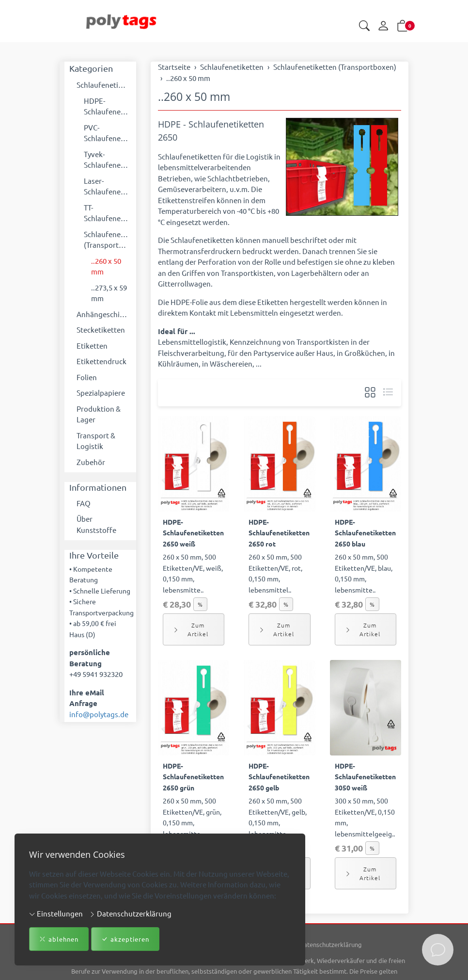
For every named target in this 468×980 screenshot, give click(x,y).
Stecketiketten (101, 329)
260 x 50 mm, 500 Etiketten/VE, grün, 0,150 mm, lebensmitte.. (192, 817)
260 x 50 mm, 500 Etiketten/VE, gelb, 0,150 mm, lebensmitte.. (278, 817)
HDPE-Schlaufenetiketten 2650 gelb (279, 777)
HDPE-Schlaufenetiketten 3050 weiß (365, 777)
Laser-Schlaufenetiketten (108, 186)
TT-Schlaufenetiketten (108, 213)
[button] (364, 26)
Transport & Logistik (96, 441)
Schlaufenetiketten (104, 85)
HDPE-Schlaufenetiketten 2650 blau (365, 533)
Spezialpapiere (101, 393)
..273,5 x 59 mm (109, 293)
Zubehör (91, 462)
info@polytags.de (99, 714)
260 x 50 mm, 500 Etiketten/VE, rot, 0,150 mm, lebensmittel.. (275, 573)
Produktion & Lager (99, 414)
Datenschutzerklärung (130, 913)
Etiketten (92, 345)
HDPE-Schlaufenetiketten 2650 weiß (193, 533)
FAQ (84, 503)
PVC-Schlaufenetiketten (108, 133)
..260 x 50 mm (194, 96)
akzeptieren (125, 939)
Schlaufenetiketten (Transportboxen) (108, 240)
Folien (87, 377)
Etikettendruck (101, 361)
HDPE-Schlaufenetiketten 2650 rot (279, 533)
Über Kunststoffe (96, 524)
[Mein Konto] (383, 26)
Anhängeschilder (104, 314)
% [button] (200, 604)
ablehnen (59, 939)
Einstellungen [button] (56, 913)
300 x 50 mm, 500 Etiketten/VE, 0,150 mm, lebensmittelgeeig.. (365, 817)
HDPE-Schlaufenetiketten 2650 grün (193, 777)
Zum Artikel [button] (191, 629)
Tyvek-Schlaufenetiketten (108, 160)
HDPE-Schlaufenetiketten (108, 106)
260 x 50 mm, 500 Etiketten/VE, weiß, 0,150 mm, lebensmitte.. (193, 573)
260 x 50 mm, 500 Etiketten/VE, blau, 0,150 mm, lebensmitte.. (364, 573)
